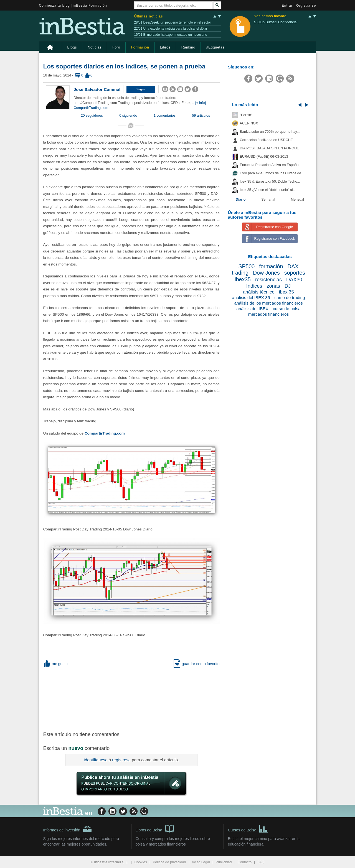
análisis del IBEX (252, 309)
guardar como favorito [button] (196, 664)
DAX (293, 266)
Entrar (287, 6)
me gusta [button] (56, 664)
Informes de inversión (68, 829)
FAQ (261, 862)
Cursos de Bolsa (248, 828)
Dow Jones (266, 273)
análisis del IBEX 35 (251, 298)
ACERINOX (249, 123)
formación (271, 266)
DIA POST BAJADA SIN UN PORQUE (270, 148)
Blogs (72, 47)
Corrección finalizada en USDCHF (266, 140)
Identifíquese (96, 760)
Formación (140, 47)
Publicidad (224, 862)
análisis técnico (259, 292)
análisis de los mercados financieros (268, 303)
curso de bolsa (287, 309)
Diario (241, 200)
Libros (165, 47)
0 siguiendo (128, 116)
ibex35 (243, 279)
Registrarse (306, 6)
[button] (141, 89)
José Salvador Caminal (97, 89)
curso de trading (290, 298)
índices (254, 286)
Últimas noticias (149, 16)
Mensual (298, 200)
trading (240, 273)
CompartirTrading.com (91, 108)
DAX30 (294, 280)
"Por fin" (246, 115)
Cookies (141, 862)
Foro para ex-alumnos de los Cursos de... (272, 173)
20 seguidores (92, 116)
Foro (116, 47)
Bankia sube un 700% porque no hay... (270, 132)
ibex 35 (286, 292)
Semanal (268, 200)
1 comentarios (165, 116)
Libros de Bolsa (155, 828)
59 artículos (201, 116)
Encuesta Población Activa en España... (271, 165)
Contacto (245, 862)
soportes (295, 273)
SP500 (246, 266)
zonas (273, 286)
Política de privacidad (169, 862)
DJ (288, 286)
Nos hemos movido (270, 16)
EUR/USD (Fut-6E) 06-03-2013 (264, 157)
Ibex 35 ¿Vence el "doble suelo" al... (268, 190)
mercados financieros (268, 314)
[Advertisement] (132, 698)
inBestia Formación (90, 6)
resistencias (268, 280)
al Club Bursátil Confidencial (276, 22)
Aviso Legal (201, 862)
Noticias (95, 47)
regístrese (121, 760)
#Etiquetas (215, 47)
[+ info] (201, 103)
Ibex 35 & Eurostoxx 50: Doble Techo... (270, 182)
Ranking (188, 47)
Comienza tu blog (55, 6)
